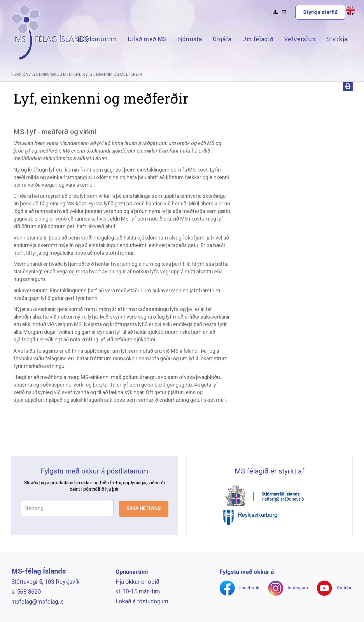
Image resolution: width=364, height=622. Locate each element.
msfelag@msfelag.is (37, 602)
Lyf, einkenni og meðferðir (58, 74)
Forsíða (20, 74)
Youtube (344, 588)
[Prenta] (348, 86)
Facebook (249, 588)
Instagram (298, 588)
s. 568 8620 (26, 592)
